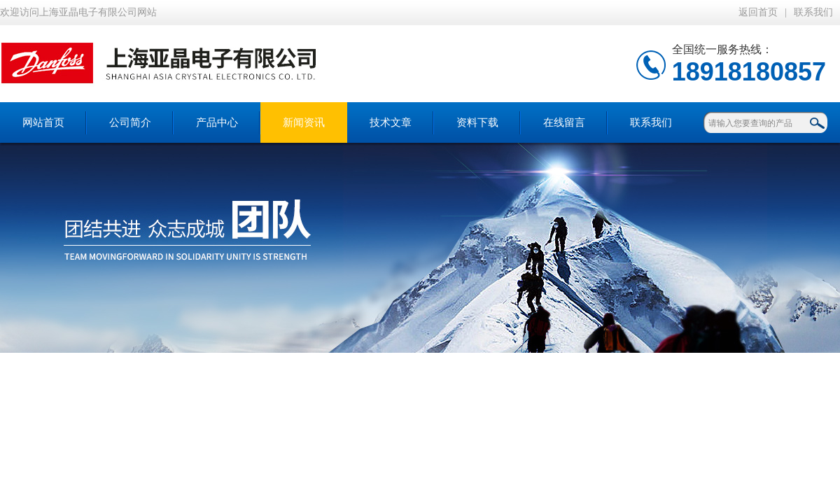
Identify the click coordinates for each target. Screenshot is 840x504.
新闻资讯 (304, 122)
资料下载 (477, 122)
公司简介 (130, 122)
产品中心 (217, 122)
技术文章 (391, 122)
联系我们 (813, 12)
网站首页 (43, 122)
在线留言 (564, 122)
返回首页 (758, 12)
